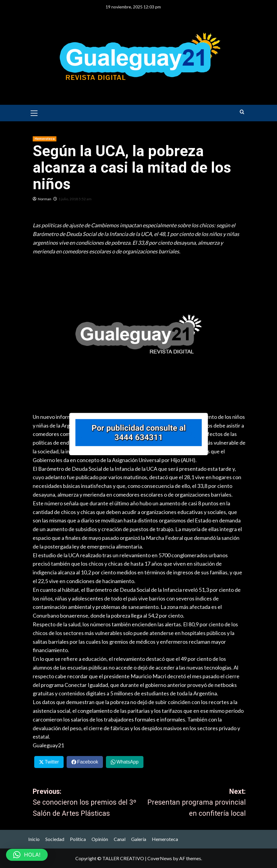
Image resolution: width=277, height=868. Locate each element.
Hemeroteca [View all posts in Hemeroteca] (45, 139)
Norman (45, 199)
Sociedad (55, 839)
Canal (120, 839)
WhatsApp (128, 762)
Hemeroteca (165, 839)
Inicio (34, 839)
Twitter (52, 762)
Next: (193, 803)
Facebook (88, 762)
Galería (139, 839)
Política (78, 839)
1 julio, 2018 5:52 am (75, 199)
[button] (34, 112)
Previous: (86, 803)
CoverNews (160, 858)
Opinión (100, 839)
